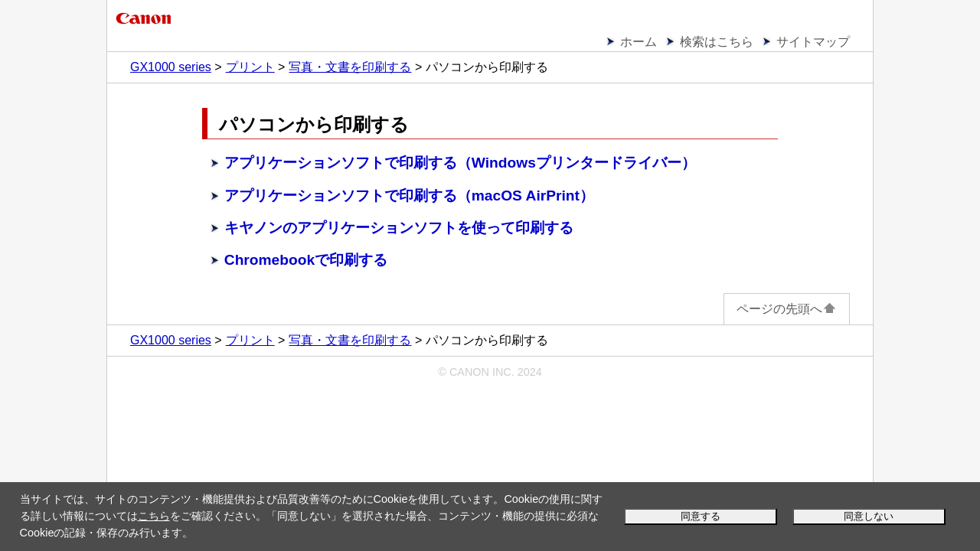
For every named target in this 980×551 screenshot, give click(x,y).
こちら (154, 516)
